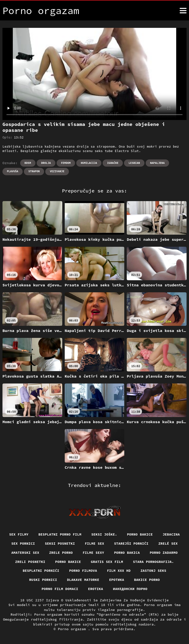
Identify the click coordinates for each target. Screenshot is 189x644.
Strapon (34, 171)
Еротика (117, 580)
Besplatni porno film (60, 534)
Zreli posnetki (30, 562)
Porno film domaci (60, 589)
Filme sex (95, 543)
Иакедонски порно (130, 589)
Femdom (66, 163)
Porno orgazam (73, 629)
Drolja (46, 163)
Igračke (113, 163)
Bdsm (28, 163)
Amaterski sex (25, 553)
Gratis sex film (107, 562)
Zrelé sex (168, 543)
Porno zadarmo (164, 553)
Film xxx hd (119, 571)
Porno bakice (140, 534)
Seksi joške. (104, 534)
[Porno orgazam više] (183, 11)
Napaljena (157, 163)
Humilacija (89, 163)
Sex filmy (19, 534)
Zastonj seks (153, 571)
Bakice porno (147, 580)
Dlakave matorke (83, 580)
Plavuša (13, 171)
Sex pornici (23, 543)
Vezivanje (57, 171)
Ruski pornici (43, 580)
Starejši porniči (131, 543)
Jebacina (171, 534)
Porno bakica (127, 553)
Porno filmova (83, 571)
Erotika (96, 589)
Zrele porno (61, 553)
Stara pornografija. (153, 562)
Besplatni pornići (41, 571)
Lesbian (134, 163)
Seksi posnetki (60, 543)
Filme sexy (94, 553)
